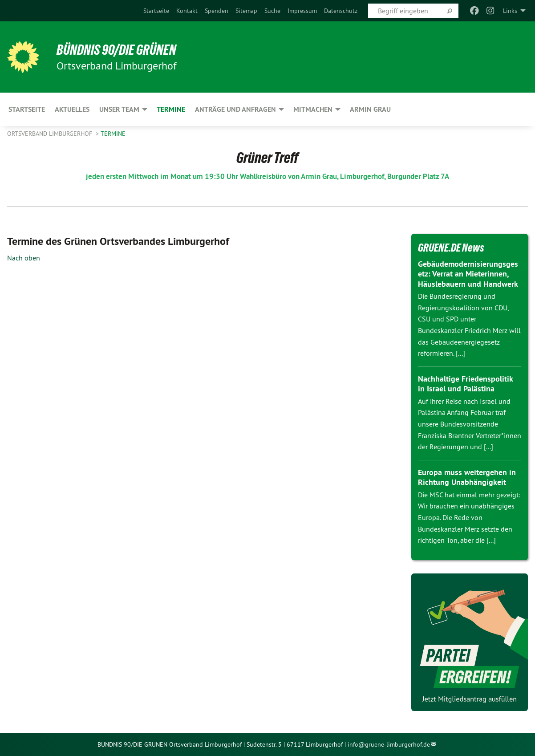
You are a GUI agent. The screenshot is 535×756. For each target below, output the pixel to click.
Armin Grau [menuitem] (370, 109)
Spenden (217, 11)
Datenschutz (341, 11)
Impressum (302, 11)
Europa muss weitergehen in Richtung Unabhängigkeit (467, 477)
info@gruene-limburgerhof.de (389, 744)
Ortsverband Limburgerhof (51, 134)
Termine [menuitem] (171, 109)
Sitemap (246, 11)
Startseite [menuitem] (27, 109)
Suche (272, 11)
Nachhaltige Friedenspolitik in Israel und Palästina (465, 384)
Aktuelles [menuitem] (72, 109)
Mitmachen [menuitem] (313, 109)
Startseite (156, 11)
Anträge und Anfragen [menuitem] (235, 109)
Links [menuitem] (510, 11)
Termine (113, 134)
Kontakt (187, 11)
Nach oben (24, 258)
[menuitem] (156, 11)
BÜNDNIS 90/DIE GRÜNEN (117, 50)
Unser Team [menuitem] (119, 109)
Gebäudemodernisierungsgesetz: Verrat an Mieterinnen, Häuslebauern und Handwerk (468, 274)
